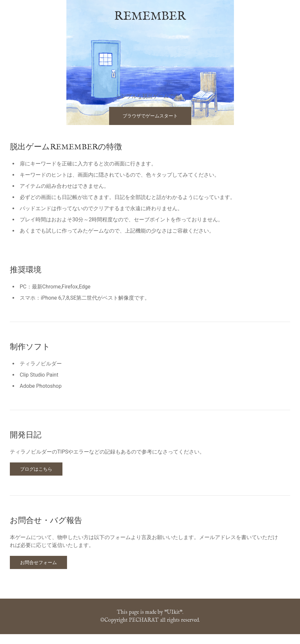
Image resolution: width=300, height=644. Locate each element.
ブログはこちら (36, 469)
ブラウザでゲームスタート (150, 116)
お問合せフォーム (38, 562)
